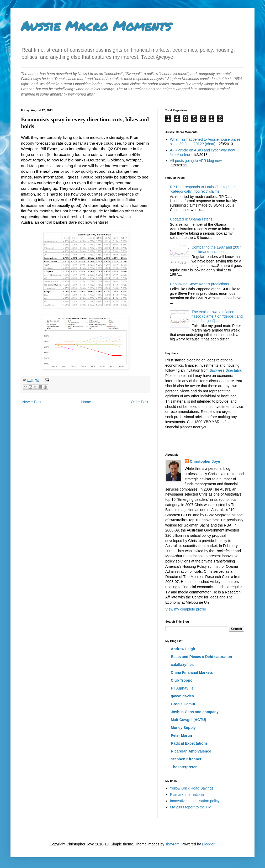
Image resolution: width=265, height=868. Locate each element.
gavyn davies (182, 696)
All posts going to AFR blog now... (197, 161)
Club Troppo (182, 680)
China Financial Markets (192, 672)
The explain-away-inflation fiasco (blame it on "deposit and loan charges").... (217, 316)
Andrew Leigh (183, 649)
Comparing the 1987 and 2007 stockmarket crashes (216, 249)
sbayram (172, 844)
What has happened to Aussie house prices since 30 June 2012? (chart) (205, 142)
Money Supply (183, 728)
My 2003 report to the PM (191, 807)
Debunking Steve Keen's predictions (199, 284)
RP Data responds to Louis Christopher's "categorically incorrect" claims (203, 189)
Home (86, 402)
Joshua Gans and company (195, 712)
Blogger (208, 844)
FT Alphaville (182, 688)
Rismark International (187, 795)
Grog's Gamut (183, 704)
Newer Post (32, 402)
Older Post (140, 402)
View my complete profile (186, 609)
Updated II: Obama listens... (193, 219)
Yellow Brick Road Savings (192, 788)
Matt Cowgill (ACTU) (189, 720)
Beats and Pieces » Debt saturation (201, 657)
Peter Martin (181, 735)
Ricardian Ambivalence (191, 751)
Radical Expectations (189, 743)
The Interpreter (184, 767)
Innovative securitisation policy (195, 801)
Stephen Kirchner (186, 759)
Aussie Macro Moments (96, 26)
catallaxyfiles (182, 665)
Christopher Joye (205, 461)
